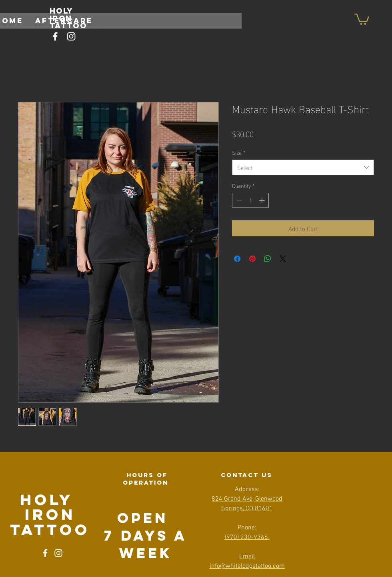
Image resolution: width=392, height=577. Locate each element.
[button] (362, 19)
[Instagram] (71, 36)
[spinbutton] (250, 200)
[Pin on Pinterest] (252, 259)
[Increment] (263, 200)
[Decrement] (238, 200)
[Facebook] (55, 36)
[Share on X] (283, 259)
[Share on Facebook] (237, 259)
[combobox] (303, 167)
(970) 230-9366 (246, 537)
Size (239, 152)
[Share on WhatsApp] (268, 259)
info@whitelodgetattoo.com (247, 566)
